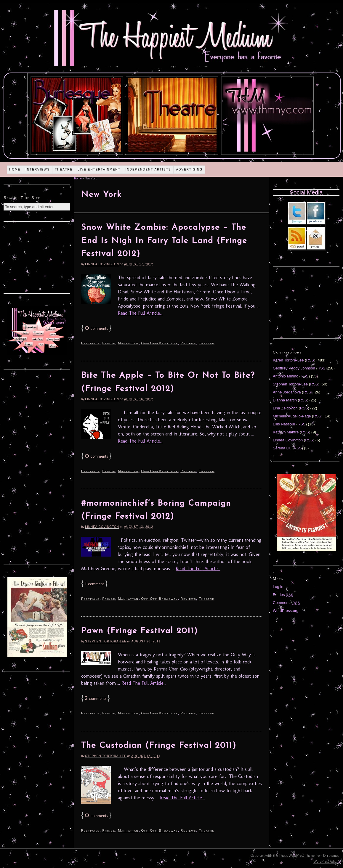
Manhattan (128, 343)
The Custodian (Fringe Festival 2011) (159, 746)
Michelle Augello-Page (292, 416)
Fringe (109, 343)
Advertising (189, 169)
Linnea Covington (102, 264)
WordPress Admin (326, 861)
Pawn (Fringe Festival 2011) (140, 631)
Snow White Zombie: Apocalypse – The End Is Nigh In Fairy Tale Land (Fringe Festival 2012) (164, 241)
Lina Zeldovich (285, 408)
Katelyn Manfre (286, 432)
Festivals (90, 343)
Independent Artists (148, 169)
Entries (283, 595)
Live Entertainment (99, 169)
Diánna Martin (285, 400)
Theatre (64, 169)
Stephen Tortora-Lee (106, 641)
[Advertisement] (37, 257)
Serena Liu (282, 448)
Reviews (188, 343)
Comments (286, 603)
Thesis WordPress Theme (297, 856)
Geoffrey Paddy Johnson (294, 368)
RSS (310, 360)
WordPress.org (286, 611)
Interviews (38, 169)
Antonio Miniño (286, 376)
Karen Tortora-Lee (288, 360)
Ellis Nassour (284, 424)
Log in (278, 587)
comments (96, 328)
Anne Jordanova (287, 392)
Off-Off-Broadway (160, 343)
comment (94, 584)
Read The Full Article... (140, 313)
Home (15, 169)
